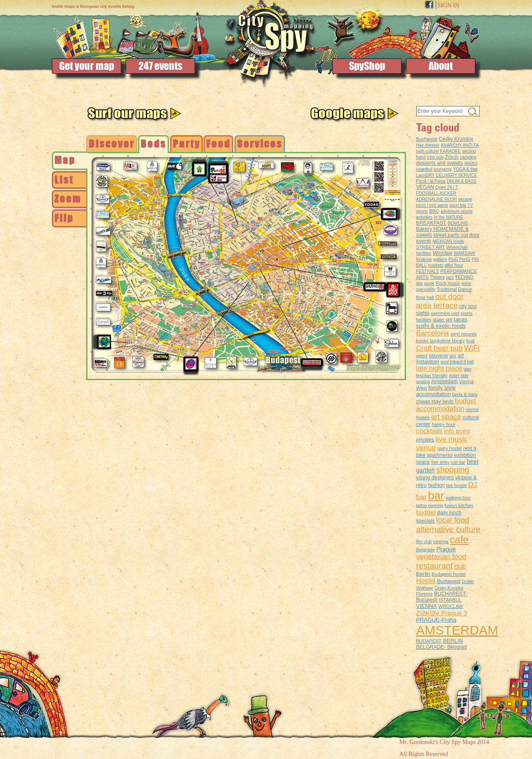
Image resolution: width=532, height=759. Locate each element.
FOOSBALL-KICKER (436, 193)
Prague (446, 549)
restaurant (435, 566)
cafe (459, 540)
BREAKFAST (431, 223)
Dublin (468, 582)
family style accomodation (436, 391)
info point (457, 431)
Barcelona (433, 333)
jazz (450, 277)
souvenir (438, 356)
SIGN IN (449, 5)
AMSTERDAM (457, 630)
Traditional (447, 289)
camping (468, 157)
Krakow (424, 259)
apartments (440, 455)
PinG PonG (459, 259)
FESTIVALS (428, 271)
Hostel (426, 581)
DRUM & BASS (461, 181)
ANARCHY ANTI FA (460, 145)
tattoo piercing (430, 506)
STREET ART (431, 247)
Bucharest (427, 139)
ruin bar (458, 462)
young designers (435, 478)
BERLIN (453, 641)
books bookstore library (441, 341)
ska (420, 283)
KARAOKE (450, 151)
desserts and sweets (440, 163)
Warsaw (425, 588)
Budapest (449, 581)
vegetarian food (441, 557)
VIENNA (427, 606)
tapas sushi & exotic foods (442, 323)
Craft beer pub (440, 348)
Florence (425, 594)
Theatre (437, 277)
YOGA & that (465, 169)
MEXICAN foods (448, 241)
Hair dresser (428, 145)
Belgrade (426, 550)
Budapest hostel (449, 574)
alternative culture (448, 529)
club (460, 566)
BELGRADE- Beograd (442, 647)
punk (429, 283)
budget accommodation (446, 405)
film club (424, 542)
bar (436, 496)
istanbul (424, 169)
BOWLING (458, 223)
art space (446, 417)
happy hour (443, 424)
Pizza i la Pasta (431, 181)
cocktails (429, 431)
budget (426, 512)
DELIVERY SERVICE (457, 175)
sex (453, 356)
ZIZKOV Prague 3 (442, 613)
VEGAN (425, 187)
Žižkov (452, 157)
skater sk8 (442, 320)
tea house (457, 485)
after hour (454, 265)
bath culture (427, 151)
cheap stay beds (436, 402)
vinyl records (463, 334)
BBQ (434, 211)
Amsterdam (444, 381)
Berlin (423, 574)
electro (471, 163)
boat (470, 341)
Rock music (448, 283)
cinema (441, 541)
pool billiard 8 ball (457, 362)
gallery (440, 259)
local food (452, 520)
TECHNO (464, 277)
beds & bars (465, 394)
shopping (452, 470)
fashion (437, 485)
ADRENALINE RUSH (437, 199)
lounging (443, 169)
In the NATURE (448, 217)
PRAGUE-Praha (436, 620)
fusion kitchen (459, 505)
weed (422, 356)
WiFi (472, 348)
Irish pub (435, 157)
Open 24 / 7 (447, 187)
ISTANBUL (450, 600)
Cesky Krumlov (456, 139)
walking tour (458, 498)
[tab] (70, 160)
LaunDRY (425, 175)
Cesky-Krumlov (449, 588)
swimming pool (445, 313)
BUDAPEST (429, 641)
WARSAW (465, 253)
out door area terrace (440, 301)
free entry (440, 462)
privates (425, 440)
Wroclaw (442, 253)
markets (436, 265)
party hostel (449, 448)
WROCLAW (451, 606)
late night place (439, 368)
